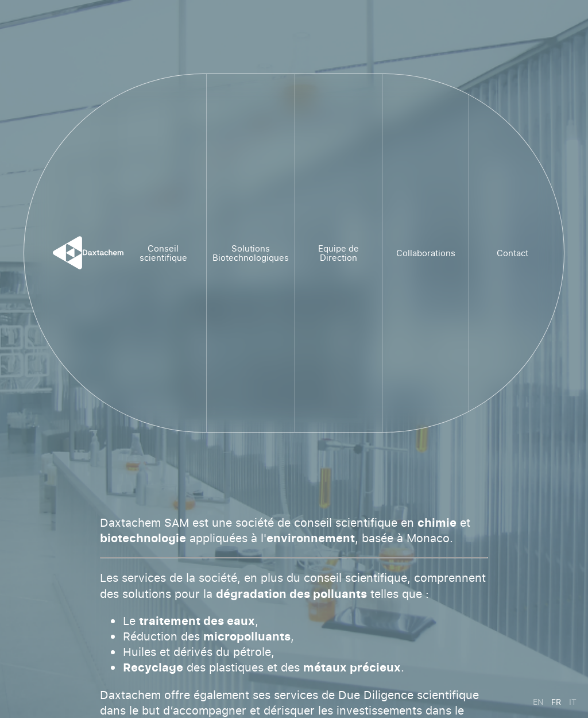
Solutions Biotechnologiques (251, 253)
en (538, 702)
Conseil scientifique (163, 253)
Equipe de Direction (339, 253)
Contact (512, 253)
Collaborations (426, 253)
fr (556, 702)
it (573, 702)
